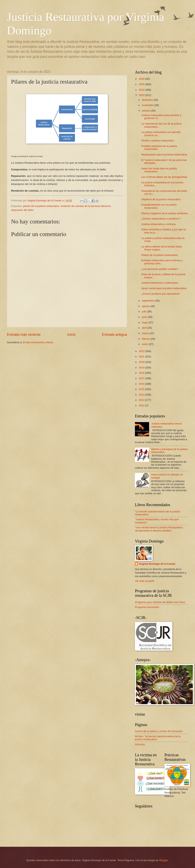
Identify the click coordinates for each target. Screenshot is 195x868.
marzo (146, 333)
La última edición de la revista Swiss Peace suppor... (162, 248)
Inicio (71, 335)
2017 (142, 378)
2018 (142, 373)
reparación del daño (22, 210)
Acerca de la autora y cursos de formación (159, 731)
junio (145, 317)
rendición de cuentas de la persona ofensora (85, 206)
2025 (142, 84)
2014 (142, 395)
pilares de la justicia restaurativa (41, 206)
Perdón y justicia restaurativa (157, 141)
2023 (142, 95)
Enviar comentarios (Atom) (38, 342)
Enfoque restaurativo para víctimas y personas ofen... (162, 262)
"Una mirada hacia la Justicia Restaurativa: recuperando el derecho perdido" (159, 529)
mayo (145, 322)
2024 (142, 90)
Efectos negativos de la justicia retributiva (164, 213)
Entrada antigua (115, 335)
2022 (142, 351)
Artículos (140, 744)
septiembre (148, 301)
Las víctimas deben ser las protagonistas (164, 177)
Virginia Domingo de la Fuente (157, 564)
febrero (146, 339)
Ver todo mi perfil (144, 581)
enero (145, 344)
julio (144, 311)
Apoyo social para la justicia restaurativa (164, 288)
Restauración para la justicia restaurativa (164, 155)
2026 (142, 79)
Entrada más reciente (24, 335)
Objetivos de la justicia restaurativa (161, 199)
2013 (142, 400)
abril (145, 328)
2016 (142, 384)
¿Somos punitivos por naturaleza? (160, 294)
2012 (142, 405)
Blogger (164, 860)
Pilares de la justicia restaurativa (159, 255)
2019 (142, 368)
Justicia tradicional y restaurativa (160, 283)
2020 (142, 362)
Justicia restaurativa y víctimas (158, 224)
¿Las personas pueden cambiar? (160, 269)
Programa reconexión (147, 607)
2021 (142, 357)
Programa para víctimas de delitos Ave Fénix (160, 602)
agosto (146, 306)
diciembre (148, 100)
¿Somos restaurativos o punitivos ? (161, 219)
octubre (146, 111)
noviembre (148, 105)
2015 (142, 389)
